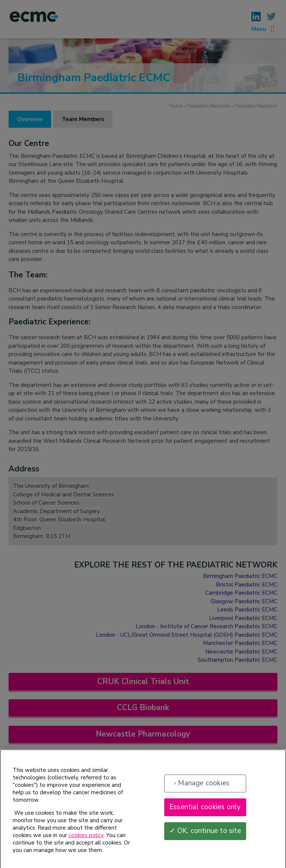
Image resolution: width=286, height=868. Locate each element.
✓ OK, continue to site (205, 834)
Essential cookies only (205, 811)
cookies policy (86, 839)
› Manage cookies (202, 787)
